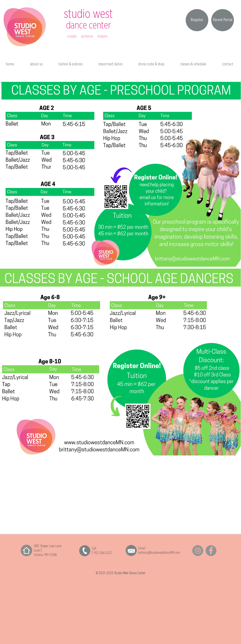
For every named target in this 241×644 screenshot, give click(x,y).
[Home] (26, 550)
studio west (88, 14)
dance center (88, 25)
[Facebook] (211, 551)
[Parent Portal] (223, 20)
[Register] (197, 20)
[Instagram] (198, 551)
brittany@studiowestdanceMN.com (159, 553)
